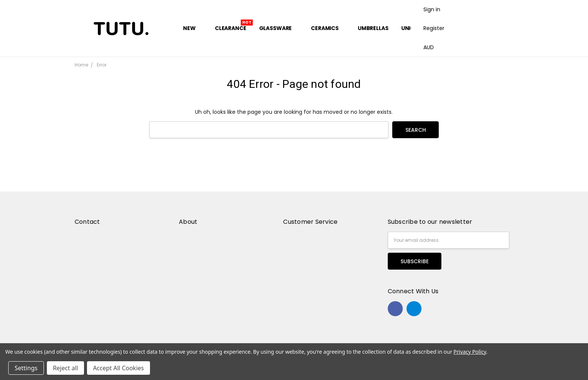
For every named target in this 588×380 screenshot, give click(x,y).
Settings (26, 368)
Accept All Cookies (118, 368)
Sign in (432, 9)
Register (434, 28)
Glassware (279, 28)
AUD (431, 47)
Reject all (65, 368)
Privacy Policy (470, 352)
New (192, 28)
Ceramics (328, 28)
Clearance (231, 28)
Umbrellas (373, 28)
